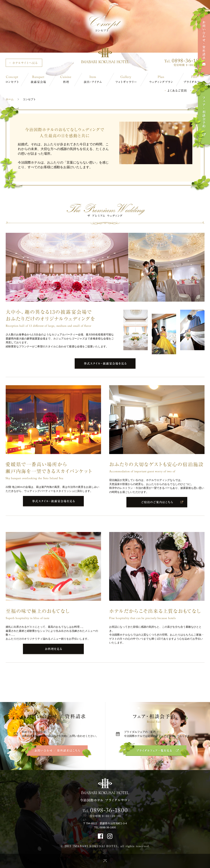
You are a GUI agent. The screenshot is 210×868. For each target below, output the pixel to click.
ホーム (10, 99)
